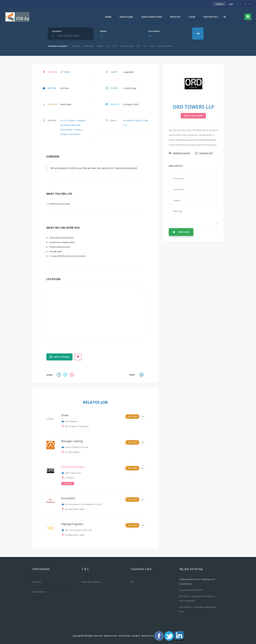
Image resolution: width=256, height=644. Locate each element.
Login (192, 17)
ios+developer (165, 46)
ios (145, 46)
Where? (103, 31)
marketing (88, 46)
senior (100, 46)
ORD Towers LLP (73, 473)
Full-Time (132, 417)
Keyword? (57, 31)
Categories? (154, 31)
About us (37, 582)
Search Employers (152, 17)
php (115, 46)
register (220, 4)
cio (108, 46)
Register (175, 17)
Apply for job (59, 357)
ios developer (126, 46)
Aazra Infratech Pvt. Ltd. (76, 447)
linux (152, 46)
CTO (138, 46)
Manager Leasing (72, 441)
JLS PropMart (71, 421)
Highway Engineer (72, 524)
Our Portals (211, 17)
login (231, 4)
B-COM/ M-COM (131, 120)
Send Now (181, 232)
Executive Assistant (73, 467)
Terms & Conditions (91, 582)
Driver (65, 415)
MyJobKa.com (111, 636)
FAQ (132, 582)
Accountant (68, 498)
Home (108, 17)
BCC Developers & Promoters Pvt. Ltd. (83, 504)
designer (76, 46)
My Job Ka (149, 636)
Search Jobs (126, 17)
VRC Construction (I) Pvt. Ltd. (78, 530)
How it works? (39, 592)
